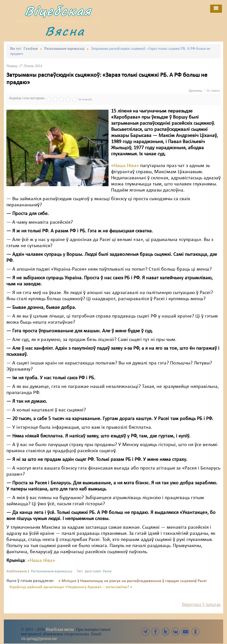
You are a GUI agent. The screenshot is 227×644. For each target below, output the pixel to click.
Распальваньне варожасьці (52, 571)
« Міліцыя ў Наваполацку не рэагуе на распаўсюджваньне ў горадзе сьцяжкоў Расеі (133, 581)
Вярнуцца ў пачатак (201, 604)
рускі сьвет (93, 571)
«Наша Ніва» (125, 166)
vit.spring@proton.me (39, 639)
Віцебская (58, 11)
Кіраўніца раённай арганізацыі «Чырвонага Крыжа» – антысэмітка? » (71, 587)
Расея (107, 571)
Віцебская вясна (60, 629)
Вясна (65, 31)
